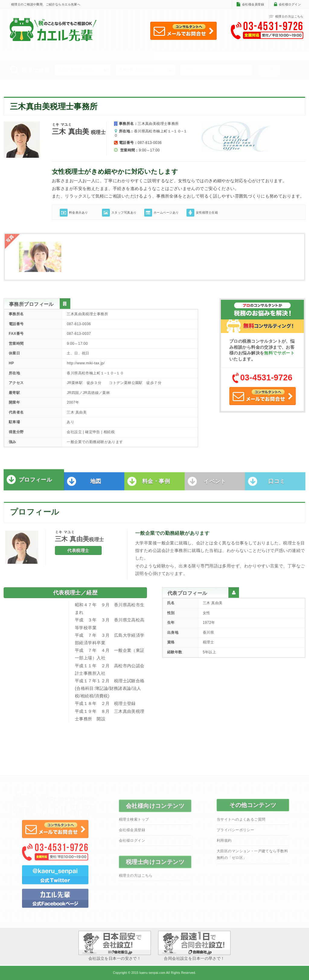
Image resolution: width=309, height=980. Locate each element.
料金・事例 (156, 484)
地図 (96, 484)
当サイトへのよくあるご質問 (241, 822)
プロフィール (35, 482)
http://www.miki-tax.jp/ (86, 363)
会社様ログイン (290, 4)
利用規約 (224, 843)
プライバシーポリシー (235, 833)
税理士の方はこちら (286, 17)
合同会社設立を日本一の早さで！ (194, 946)
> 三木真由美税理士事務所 (52, 56)
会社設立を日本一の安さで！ (115, 946)
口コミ (277, 484)
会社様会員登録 (253, 4)
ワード (189, 70)
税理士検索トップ (134, 822)
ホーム (14, 56)
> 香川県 (27, 56)
